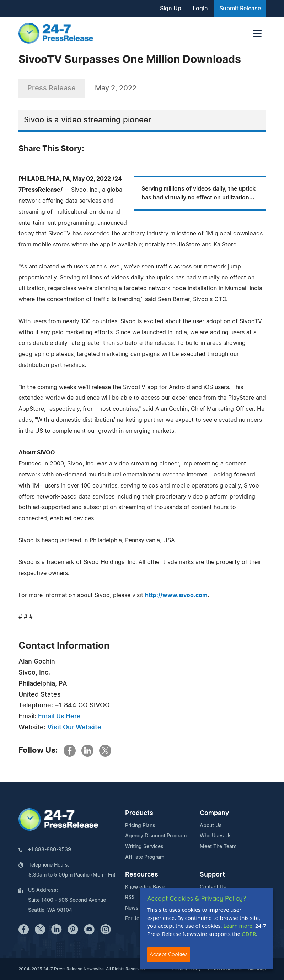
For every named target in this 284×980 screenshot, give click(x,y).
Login (200, 9)
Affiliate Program (145, 857)
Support (212, 875)
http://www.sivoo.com (176, 595)
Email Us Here (59, 717)
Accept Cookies (169, 954)
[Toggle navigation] (257, 33)
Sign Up (171, 9)
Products (139, 813)
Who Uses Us (216, 836)
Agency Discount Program (156, 836)
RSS (130, 898)
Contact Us (213, 887)
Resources (142, 875)
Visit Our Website (74, 728)
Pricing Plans (140, 826)
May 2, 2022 (116, 88)
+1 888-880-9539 (49, 850)
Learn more (238, 926)
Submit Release (240, 9)
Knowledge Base (145, 887)
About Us (211, 826)
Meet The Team (218, 847)
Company (214, 813)
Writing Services (144, 847)
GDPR (249, 934)
